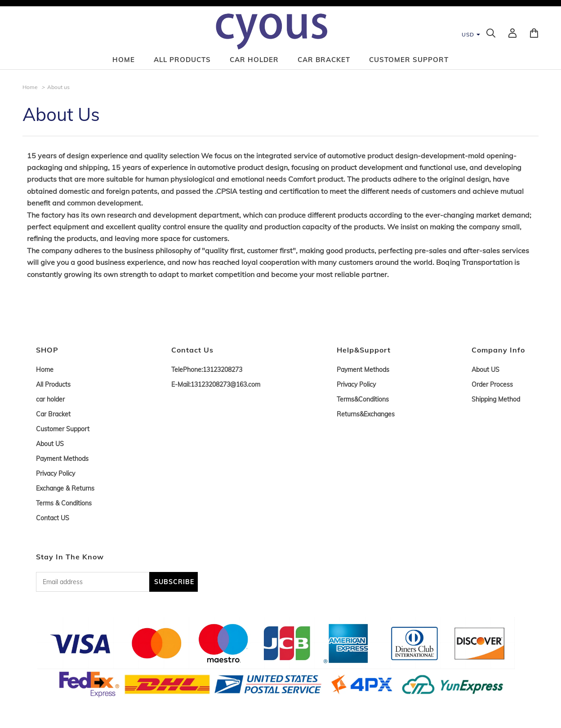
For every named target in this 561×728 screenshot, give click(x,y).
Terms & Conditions (64, 503)
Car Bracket (324, 60)
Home (124, 60)
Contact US (53, 518)
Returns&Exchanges (366, 414)
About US (50, 444)
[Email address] (93, 582)
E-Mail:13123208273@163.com (216, 384)
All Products (182, 60)
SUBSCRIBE (174, 582)
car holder (254, 60)
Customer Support (409, 60)
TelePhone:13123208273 (207, 370)
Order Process (492, 384)
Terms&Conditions (363, 399)
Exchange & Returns (65, 488)
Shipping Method (496, 399)
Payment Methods (62, 459)
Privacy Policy (56, 473)
